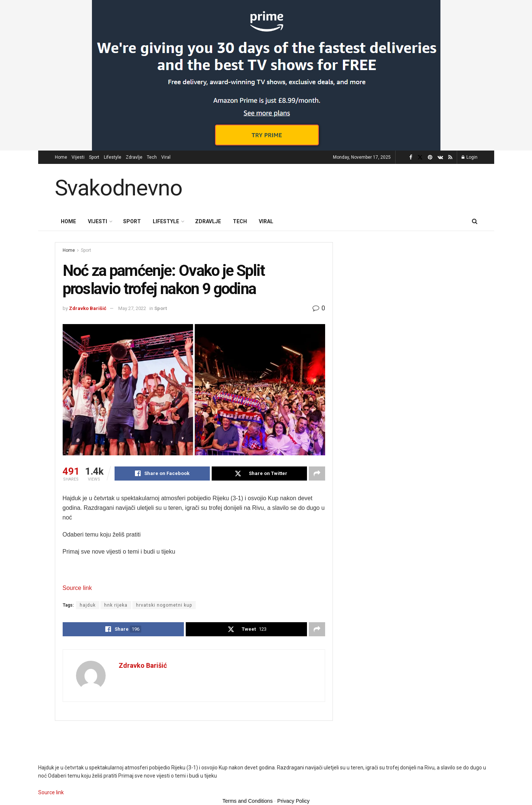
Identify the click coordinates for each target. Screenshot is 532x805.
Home (61, 157)
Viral (166, 157)
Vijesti (78, 157)
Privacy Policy (293, 801)
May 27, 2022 (132, 308)
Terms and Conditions (247, 801)
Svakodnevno (119, 188)
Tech (152, 157)
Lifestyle (113, 157)
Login (470, 157)
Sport (94, 157)
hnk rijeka (116, 605)
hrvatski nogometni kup (164, 605)
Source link (77, 588)
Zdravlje (134, 157)
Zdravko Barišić (88, 308)
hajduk (88, 605)
